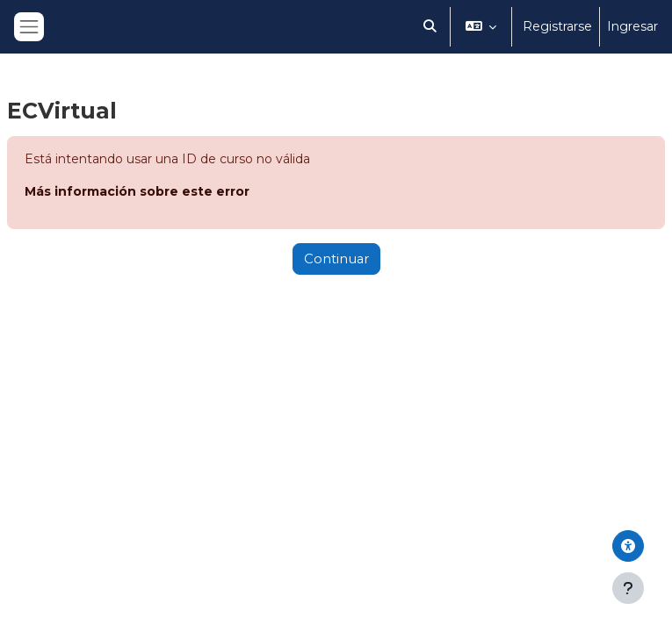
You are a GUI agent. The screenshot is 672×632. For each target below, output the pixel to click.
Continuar (336, 259)
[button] (430, 27)
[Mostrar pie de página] (628, 588)
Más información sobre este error (137, 191)
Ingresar (632, 26)
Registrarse (557, 26)
